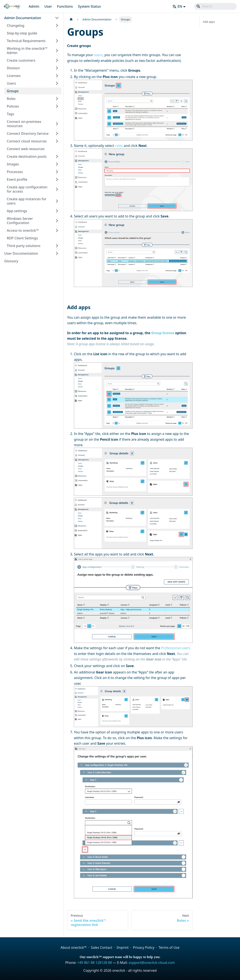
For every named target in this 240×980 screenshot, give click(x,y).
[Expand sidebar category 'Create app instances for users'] (57, 201)
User (48, 6)
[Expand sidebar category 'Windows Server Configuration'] (57, 221)
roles (119, 146)
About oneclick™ (74, 947)
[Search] (215, 6)
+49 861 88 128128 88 (95, 963)
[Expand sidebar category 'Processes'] (57, 172)
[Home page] (71, 19)
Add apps (209, 22)
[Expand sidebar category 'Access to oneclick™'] (57, 230)
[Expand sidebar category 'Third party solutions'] (57, 246)
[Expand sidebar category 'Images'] (57, 164)
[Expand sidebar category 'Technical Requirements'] (57, 41)
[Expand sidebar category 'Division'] (57, 68)
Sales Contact (102, 947)
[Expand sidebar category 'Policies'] (57, 106)
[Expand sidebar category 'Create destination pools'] (57, 156)
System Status (89, 6)
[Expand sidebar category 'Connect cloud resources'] (57, 141)
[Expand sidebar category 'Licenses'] (57, 76)
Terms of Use (169, 947)
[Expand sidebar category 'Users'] (57, 83)
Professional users (176, 648)
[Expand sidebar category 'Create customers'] (57, 60)
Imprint (123, 947)
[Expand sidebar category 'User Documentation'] (57, 253)
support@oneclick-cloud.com (152, 963)
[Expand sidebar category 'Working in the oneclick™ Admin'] (57, 51)
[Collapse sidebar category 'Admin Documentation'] (57, 18)
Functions (65, 6)
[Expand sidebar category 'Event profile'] (57, 179)
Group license (163, 333)
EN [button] (177, 6)
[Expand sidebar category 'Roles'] (57, 99)
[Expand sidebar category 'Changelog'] (57, 26)
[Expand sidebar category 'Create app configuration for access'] (57, 189)
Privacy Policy (144, 947)
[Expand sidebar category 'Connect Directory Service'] (57, 134)
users (98, 55)
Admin (34, 6)
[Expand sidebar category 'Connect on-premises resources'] (57, 124)
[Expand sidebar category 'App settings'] (57, 211)
